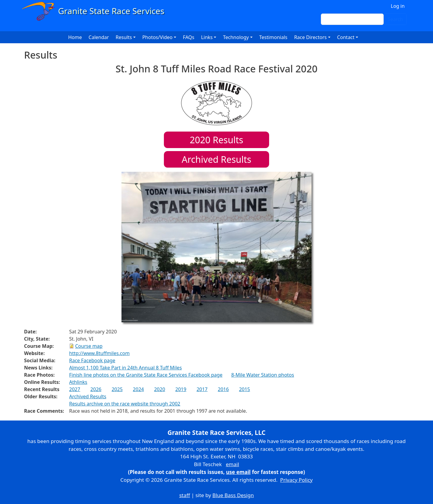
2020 (160, 389)
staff (185, 495)
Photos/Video (157, 37)
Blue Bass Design (233, 495)
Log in (398, 6)
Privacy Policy (296, 480)
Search (395, 19)
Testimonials (273, 37)
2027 (75, 389)
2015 (245, 389)
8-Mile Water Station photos (263, 375)
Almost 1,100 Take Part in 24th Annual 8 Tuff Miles (126, 368)
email (232, 464)
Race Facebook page (92, 360)
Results (216, 140)
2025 (117, 389)
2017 (202, 389)
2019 (181, 389)
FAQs (189, 37)
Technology (236, 37)
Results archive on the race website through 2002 (125, 404)
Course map (89, 346)
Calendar (99, 37)
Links (207, 37)
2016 (223, 389)
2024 (138, 389)
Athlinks (78, 382)
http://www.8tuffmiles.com (99, 353)
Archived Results (216, 159)
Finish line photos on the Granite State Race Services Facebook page (146, 375)
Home (75, 37)
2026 (96, 389)
